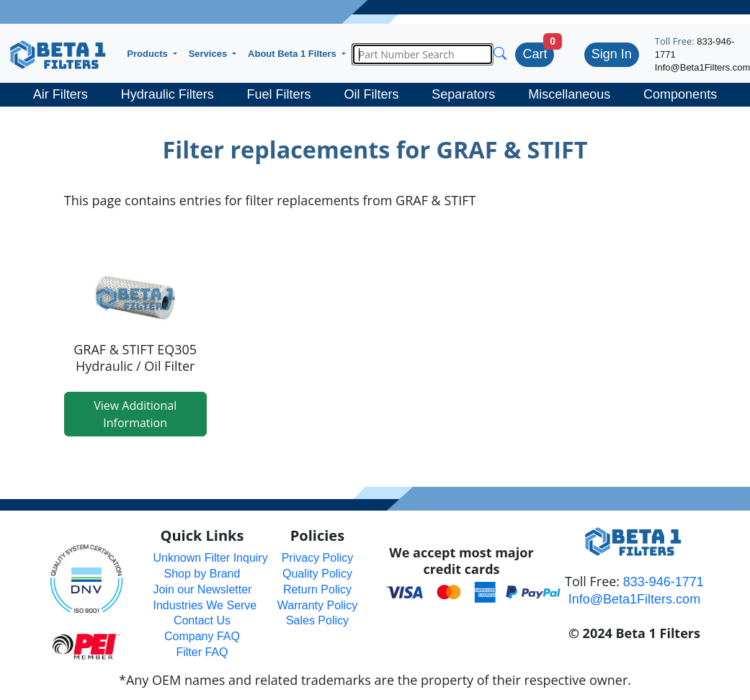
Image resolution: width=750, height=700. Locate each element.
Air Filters (61, 94)
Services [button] (209, 54)
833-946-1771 (664, 582)
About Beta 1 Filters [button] (293, 54)
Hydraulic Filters (168, 94)
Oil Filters (371, 94)
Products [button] (148, 54)
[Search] (423, 54)
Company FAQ (202, 636)
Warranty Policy (317, 605)
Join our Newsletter (202, 589)
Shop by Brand (202, 574)
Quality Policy (317, 574)
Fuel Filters (279, 94)
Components (680, 94)
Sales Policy (317, 620)
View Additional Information (135, 414)
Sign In (612, 54)
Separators (463, 94)
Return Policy (317, 589)
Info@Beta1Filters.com (634, 599)
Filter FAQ (202, 652)
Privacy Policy (318, 558)
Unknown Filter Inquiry (210, 558)
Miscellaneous (569, 94)
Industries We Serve (205, 605)
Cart (535, 54)
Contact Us (202, 620)
